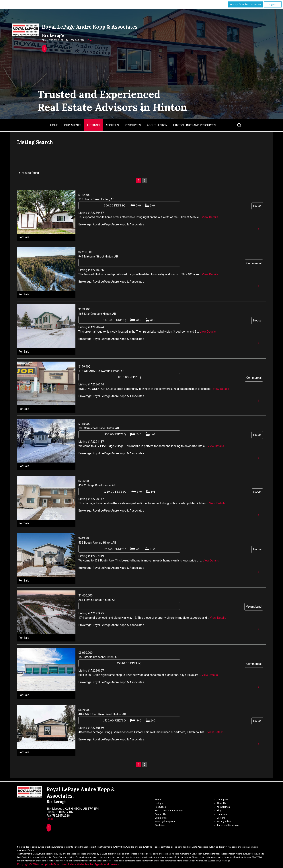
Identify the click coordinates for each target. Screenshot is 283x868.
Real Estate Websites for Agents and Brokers (91, 864)
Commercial (161, 818)
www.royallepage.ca (165, 822)
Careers (221, 818)
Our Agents (73, 125)
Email (90, 40)
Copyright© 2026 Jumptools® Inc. (39, 864)
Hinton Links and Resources (195, 125)
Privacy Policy (224, 822)
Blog (219, 811)
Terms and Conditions (228, 825)
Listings (93, 125)
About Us (112, 125)
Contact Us (160, 814)
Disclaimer (160, 825)
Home (54, 125)
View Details (210, 217)
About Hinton (157, 125)
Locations (222, 814)
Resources (133, 125)
